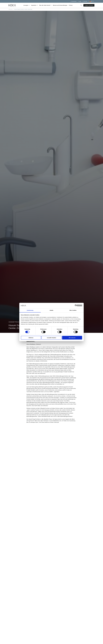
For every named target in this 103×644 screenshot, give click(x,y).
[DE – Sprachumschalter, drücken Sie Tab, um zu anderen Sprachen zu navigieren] (92, 1)
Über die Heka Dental (45, 5)
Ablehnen (31, 338)
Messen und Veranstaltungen (60, 5)
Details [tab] (51, 310)
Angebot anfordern (89, 5)
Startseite (11, 9)
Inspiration (34, 5)
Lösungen (27, 5)
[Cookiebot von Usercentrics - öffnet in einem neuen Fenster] (76, 306)
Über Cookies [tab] (73, 310)
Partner (71, 5)
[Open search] (81, 5)
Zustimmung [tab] (30, 310)
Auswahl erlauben (51, 338)
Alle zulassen (72, 338)
